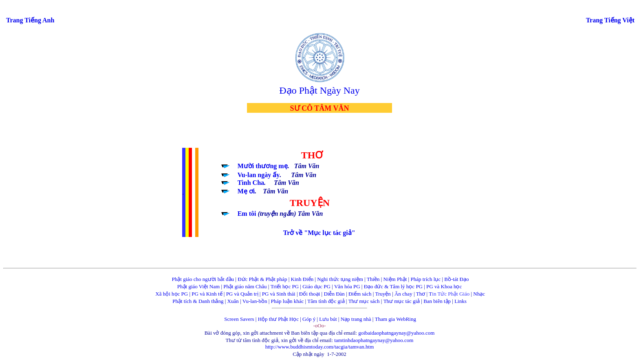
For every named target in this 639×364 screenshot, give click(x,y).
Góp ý (309, 319)
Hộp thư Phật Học (278, 319)
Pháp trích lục (425, 279)
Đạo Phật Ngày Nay (319, 90)
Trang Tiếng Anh (30, 20)
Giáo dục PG (316, 286)
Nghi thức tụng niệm (340, 279)
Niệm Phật (395, 279)
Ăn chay (403, 294)
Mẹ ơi (246, 191)
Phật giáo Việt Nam (198, 286)
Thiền (373, 279)
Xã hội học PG (172, 294)
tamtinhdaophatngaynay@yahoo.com (374, 340)
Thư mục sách (364, 301)
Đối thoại (310, 294)
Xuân (233, 301)
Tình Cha (251, 183)
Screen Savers (239, 319)
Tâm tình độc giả (326, 301)
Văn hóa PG (347, 286)
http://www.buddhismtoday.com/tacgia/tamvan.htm (320, 347)
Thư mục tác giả (402, 301)
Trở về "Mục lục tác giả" (319, 233)
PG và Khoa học (444, 286)
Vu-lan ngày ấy (259, 175)
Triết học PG (285, 286)
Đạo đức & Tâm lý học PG (393, 286)
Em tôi (248, 214)
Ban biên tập (437, 301)
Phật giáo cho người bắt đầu (203, 279)
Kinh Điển (302, 279)
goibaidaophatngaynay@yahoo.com (396, 333)
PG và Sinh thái (279, 294)
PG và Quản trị (242, 294)
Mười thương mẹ (263, 166)
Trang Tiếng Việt (610, 20)
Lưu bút (328, 319)
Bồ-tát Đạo (456, 279)
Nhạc (479, 294)
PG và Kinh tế (207, 294)
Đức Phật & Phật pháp (262, 279)
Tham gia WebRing (396, 319)
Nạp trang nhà (356, 319)
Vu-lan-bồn (255, 301)
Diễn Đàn (334, 294)
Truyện (383, 294)
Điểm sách (360, 294)
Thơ (421, 294)
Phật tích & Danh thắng (198, 301)
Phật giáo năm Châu (245, 286)
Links (461, 301)
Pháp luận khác (288, 301)
